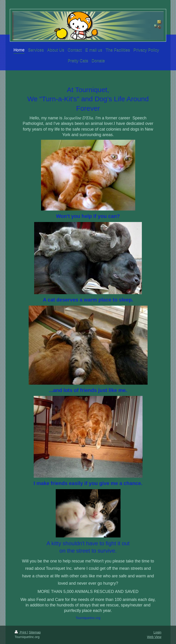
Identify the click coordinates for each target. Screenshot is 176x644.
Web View (154, 637)
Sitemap (35, 632)
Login (157, 632)
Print (21, 632)
